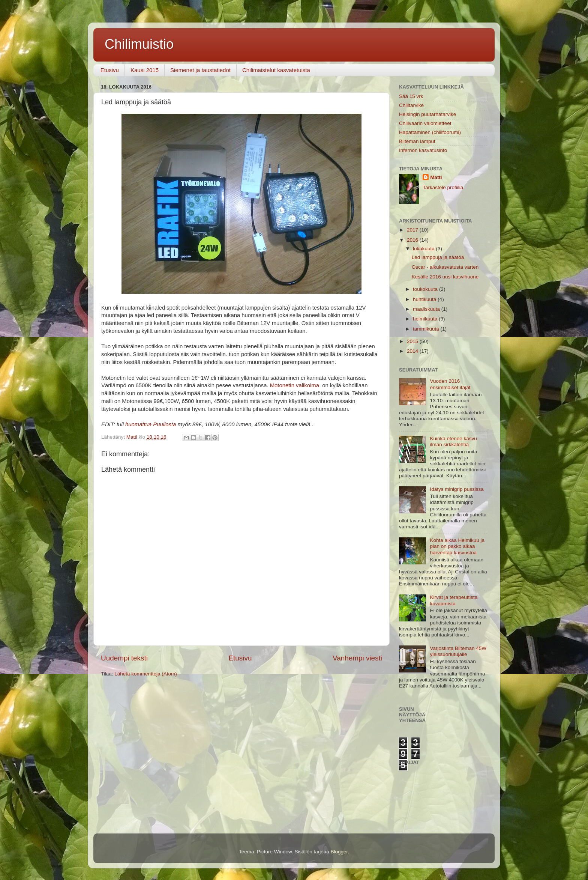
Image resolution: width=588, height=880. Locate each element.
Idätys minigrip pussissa (457, 489)
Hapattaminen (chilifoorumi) (430, 132)
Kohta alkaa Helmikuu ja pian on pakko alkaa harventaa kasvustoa (457, 546)
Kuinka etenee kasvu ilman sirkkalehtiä (453, 442)
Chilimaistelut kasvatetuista (276, 70)
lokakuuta (424, 249)
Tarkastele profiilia (443, 187)
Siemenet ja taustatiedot (200, 70)
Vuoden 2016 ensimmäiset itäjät (450, 384)
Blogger (339, 852)
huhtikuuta (425, 299)
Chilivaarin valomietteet (425, 123)
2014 (413, 351)
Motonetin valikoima (295, 385)
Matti (436, 177)
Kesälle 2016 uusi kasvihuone (445, 277)
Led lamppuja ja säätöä (438, 257)
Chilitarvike (411, 105)
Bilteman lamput (417, 141)
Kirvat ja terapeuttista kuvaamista (454, 600)
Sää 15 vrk (411, 96)
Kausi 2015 (145, 70)
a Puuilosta (162, 424)
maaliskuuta (427, 309)
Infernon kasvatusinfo (423, 150)
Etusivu (110, 70)
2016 (413, 240)
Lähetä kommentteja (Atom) (146, 674)
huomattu (137, 424)
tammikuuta (427, 329)
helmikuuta (426, 319)
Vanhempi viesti (357, 658)
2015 (413, 341)
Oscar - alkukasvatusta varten (445, 267)
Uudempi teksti (124, 658)
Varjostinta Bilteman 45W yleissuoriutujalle (458, 651)
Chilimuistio (139, 44)
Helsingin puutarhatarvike (427, 114)
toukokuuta (426, 289)
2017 (413, 230)
